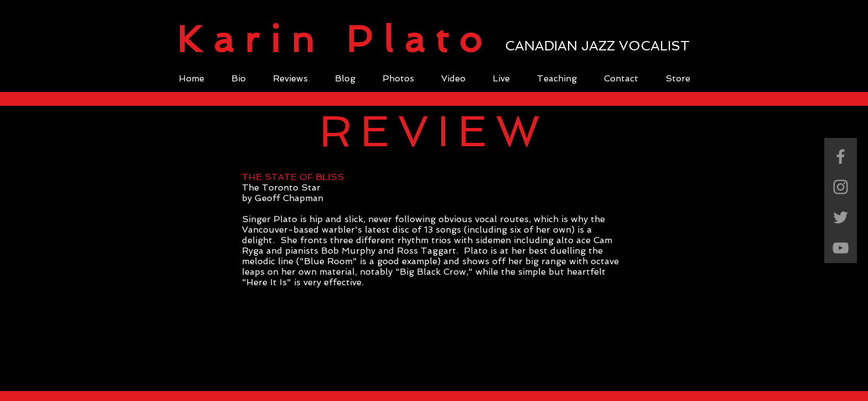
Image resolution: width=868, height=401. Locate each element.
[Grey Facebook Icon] (841, 156)
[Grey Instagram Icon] (841, 187)
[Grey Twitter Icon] (841, 217)
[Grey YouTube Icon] (841, 248)
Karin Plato (335, 39)
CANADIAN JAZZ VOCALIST (597, 46)
